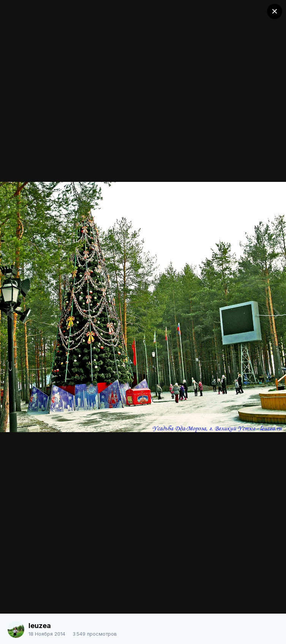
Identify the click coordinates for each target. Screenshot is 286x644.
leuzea (40, 626)
